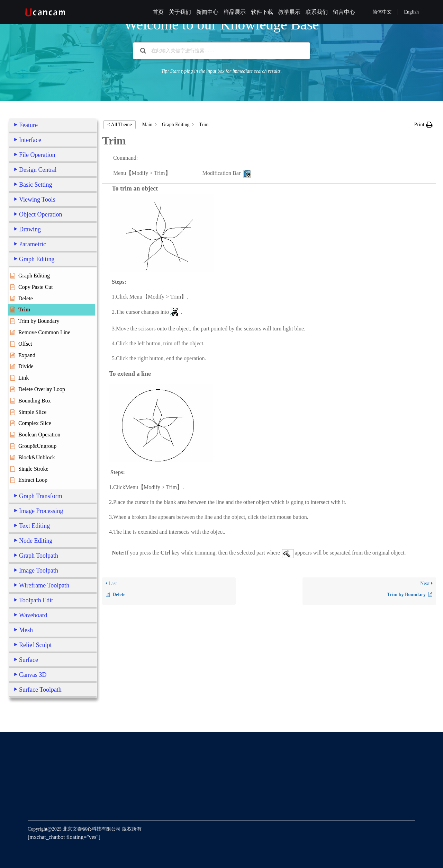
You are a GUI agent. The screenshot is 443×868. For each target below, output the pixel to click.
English (411, 12)
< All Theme (120, 125)
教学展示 (289, 12)
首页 (158, 12)
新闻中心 (207, 12)
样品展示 (235, 12)
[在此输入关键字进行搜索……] (221, 51)
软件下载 (262, 12)
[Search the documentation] (143, 51)
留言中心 (344, 12)
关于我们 (180, 12)
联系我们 (317, 12)
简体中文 (382, 12)
